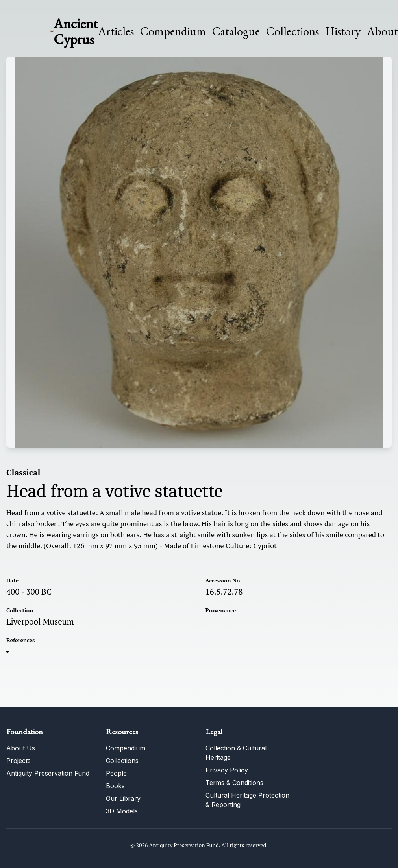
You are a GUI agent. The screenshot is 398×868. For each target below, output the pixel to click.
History (343, 31)
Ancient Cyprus (76, 31)
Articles (116, 31)
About (382, 31)
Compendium (173, 31)
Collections (292, 31)
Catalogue (236, 31)
